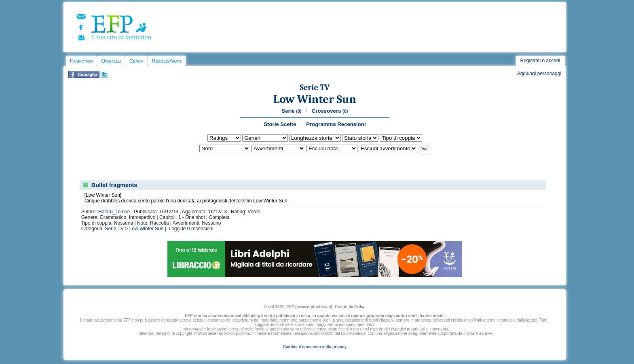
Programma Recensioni (336, 124)
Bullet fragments (114, 185)
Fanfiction (81, 61)
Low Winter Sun (315, 99)
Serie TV (315, 87)
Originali (111, 61)
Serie (291, 111)
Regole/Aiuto (167, 61)
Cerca (136, 61)
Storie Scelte (280, 124)
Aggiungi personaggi (539, 74)
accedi (553, 61)
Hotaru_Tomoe (114, 212)
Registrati (530, 61)
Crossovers (330, 111)
